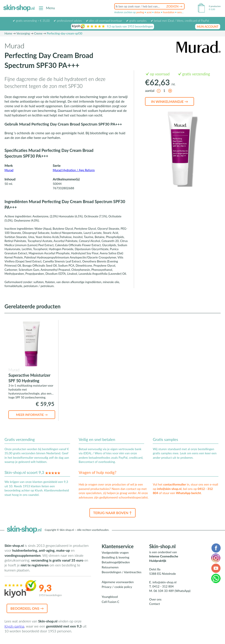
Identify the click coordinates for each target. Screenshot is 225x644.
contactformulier (175, 484)
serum (180, 12)
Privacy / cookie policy (117, 587)
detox (157, 12)
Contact (155, 604)
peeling (140, 12)
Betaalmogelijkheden (116, 562)
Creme (38, 33)
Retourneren (110, 567)
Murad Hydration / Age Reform (74, 170)
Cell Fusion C (111, 602)
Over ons (155, 599)
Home (8, 33)
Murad (9, 170)
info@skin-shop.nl (169, 489)
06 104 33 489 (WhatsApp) (172, 591)
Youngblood (110, 597)
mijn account (208, 27)
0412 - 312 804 (163, 586)
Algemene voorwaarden (118, 582)
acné (149, 12)
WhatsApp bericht (189, 493)
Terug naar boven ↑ (112, 513)
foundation (169, 12)
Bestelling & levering (115, 557)
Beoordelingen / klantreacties (122, 572)
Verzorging (23, 33)
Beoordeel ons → (27, 608)
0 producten (215, 6)
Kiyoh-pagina (14, 626)
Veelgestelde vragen (115, 552)
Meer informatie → (32, 415)
